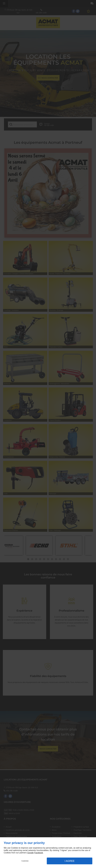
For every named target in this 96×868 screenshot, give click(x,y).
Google (30, 853)
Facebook (38, 853)
